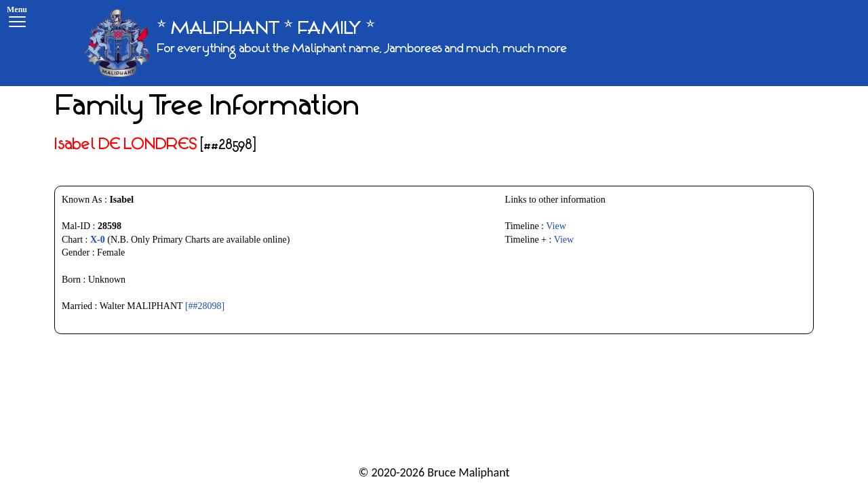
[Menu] (17, 19)
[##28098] (205, 306)
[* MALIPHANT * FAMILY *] (325, 43)
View (556, 226)
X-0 (98, 240)
